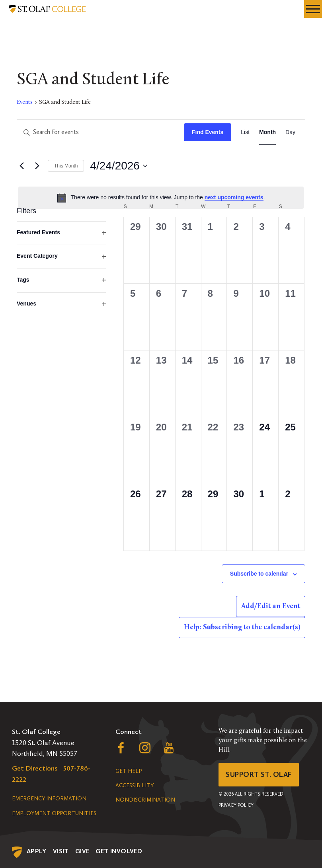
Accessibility (135, 785)
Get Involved (119, 851)
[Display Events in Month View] (267, 132)
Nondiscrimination (145, 800)
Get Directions (35, 768)
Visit (61, 851)
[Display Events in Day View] (290, 132)
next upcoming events (234, 197)
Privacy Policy (236, 805)
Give (82, 851)
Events (25, 102)
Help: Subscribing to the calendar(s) (242, 628)
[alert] (161, 198)
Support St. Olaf (259, 775)
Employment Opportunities (54, 813)
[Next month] (37, 166)
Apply (37, 851)
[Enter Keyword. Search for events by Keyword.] (101, 132)
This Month (66, 166)
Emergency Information (49, 799)
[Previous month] (21, 166)
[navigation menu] (313, 9)
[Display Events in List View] (245, 132)
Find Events (208, 132)
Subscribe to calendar (259, 574)
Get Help (129, 771)
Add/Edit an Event (271, 606)
